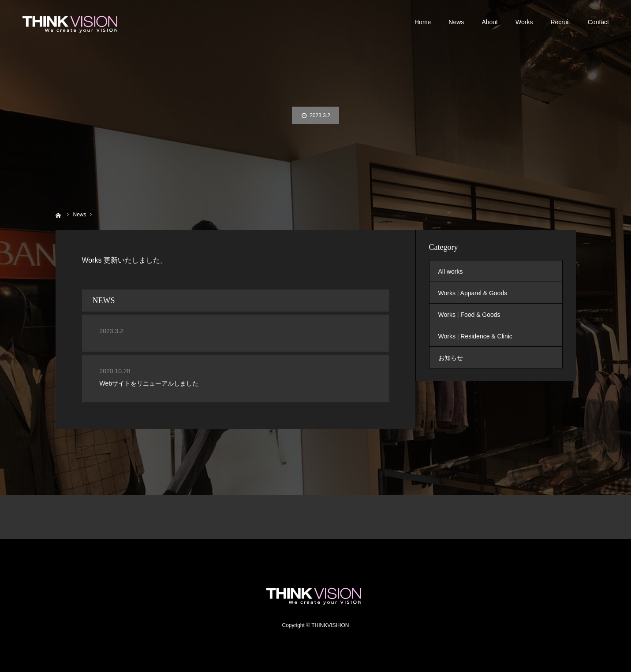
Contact (598, 22)
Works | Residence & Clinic (475, 336)
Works (524, 22)
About (490, 22)
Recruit (560, 22)
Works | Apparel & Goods (473, 293)
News (456, 22)
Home (423, 22)
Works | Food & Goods (469, 315)
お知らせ (451, 358)
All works (451, 271)
